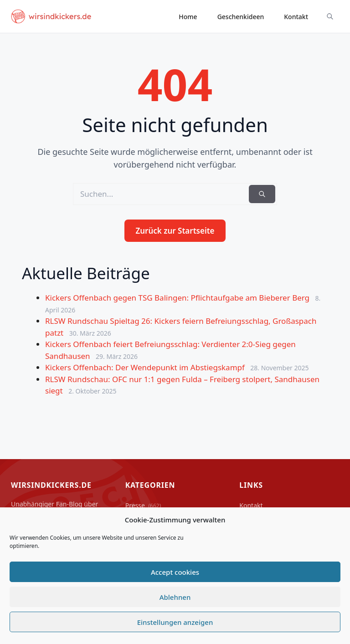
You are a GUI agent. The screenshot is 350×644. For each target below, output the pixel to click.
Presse (143, 505)
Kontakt (296, 17)
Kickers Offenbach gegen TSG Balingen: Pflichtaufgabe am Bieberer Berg (178, 298)
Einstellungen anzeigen (175, 622)
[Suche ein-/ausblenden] (330, 16)
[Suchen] (262, 194)
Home (188, 17)
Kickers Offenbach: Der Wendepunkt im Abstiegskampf (146, 367)
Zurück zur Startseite (175, 231)
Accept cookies (175, 572)
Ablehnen (175, 597)
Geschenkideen (241, 17)
